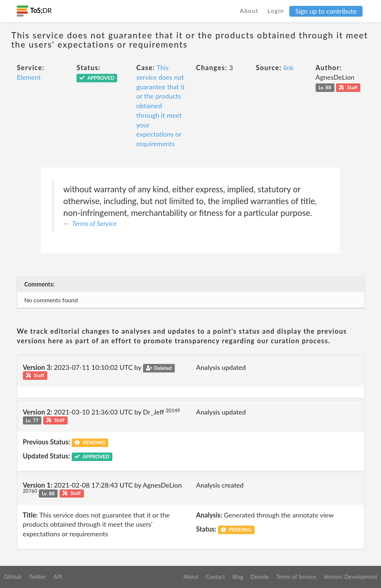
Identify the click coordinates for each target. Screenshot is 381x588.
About (249, 11)
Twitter (38, 577)
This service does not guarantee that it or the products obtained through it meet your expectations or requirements (161, 106)
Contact (215, 577)
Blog (238, 577)
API (57, 577)
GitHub (13, 577)
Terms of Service (94, 223)
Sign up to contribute (326, 11)
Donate (260, 577)
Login (276, 11)
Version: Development (350, 577)
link (289, 68)
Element (29, 77)
